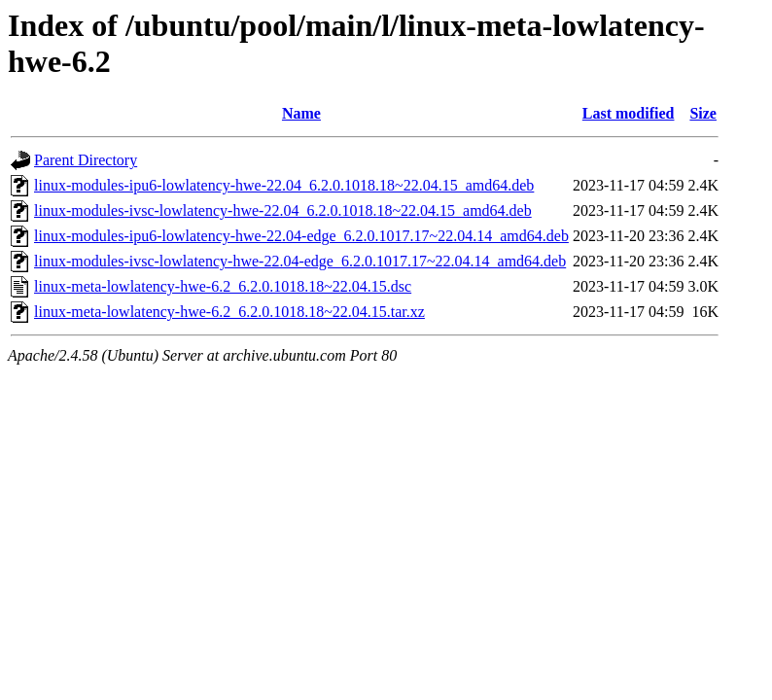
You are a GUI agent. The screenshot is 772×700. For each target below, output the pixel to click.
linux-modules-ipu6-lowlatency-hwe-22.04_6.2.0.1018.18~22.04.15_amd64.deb (284, 185)
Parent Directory (86, 160)
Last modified (629, 113)
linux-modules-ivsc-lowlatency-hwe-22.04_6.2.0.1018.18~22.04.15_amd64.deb (283, 210)
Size (703, 113)
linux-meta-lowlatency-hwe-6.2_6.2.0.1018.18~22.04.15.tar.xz (229, 312)
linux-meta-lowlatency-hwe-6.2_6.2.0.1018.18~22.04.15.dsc (223, 286)
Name (301, 113)
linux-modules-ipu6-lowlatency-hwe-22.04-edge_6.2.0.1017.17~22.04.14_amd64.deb (301, 236)
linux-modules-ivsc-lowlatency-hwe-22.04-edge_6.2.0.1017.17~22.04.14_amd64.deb (300, 261)
